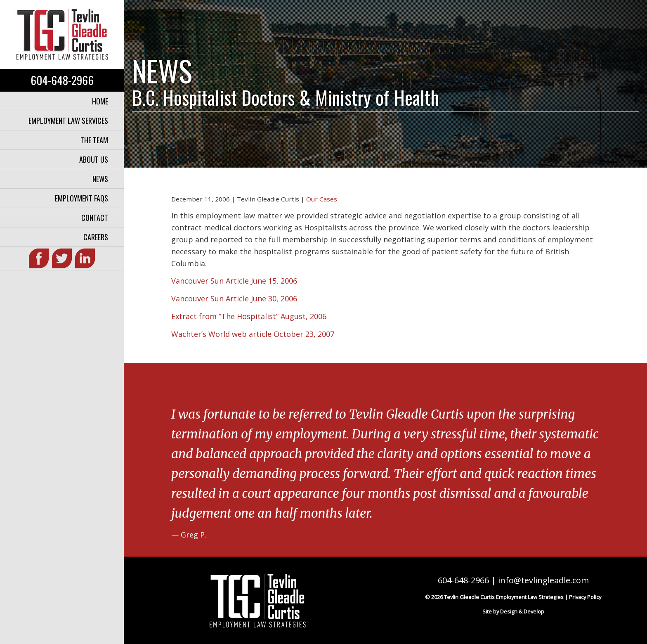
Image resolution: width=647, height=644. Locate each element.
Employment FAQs (81, 198)
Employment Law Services (68, 121)
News (100, 179)
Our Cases (322, 199)
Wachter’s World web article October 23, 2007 (253, 334)
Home (100, 101)
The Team (94, 140)
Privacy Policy (585, 597)
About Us (94, 159)
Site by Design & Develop (513, 611)
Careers (96, 237)
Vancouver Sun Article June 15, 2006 (234, 281)
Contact (95, 218)
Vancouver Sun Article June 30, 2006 (234, 298)
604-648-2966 (62, 80)
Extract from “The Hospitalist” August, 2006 (249, 316)
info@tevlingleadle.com (543, 580)
